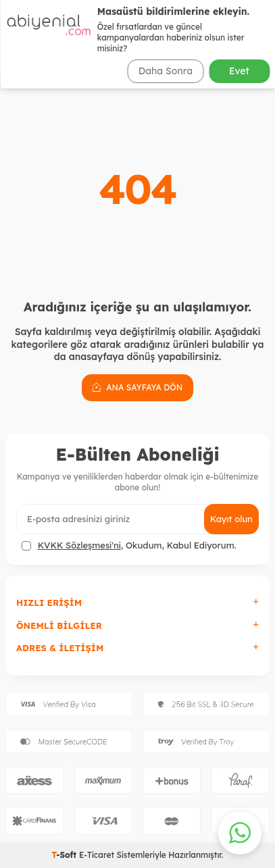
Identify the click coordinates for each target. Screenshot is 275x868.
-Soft (65, 855)
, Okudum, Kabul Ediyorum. (129, 545)
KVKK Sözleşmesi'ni (79, 545)
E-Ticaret (97, 855)
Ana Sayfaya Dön (137, 387)
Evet (239, 71)
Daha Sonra (166, 71)
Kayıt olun (231, 519)
